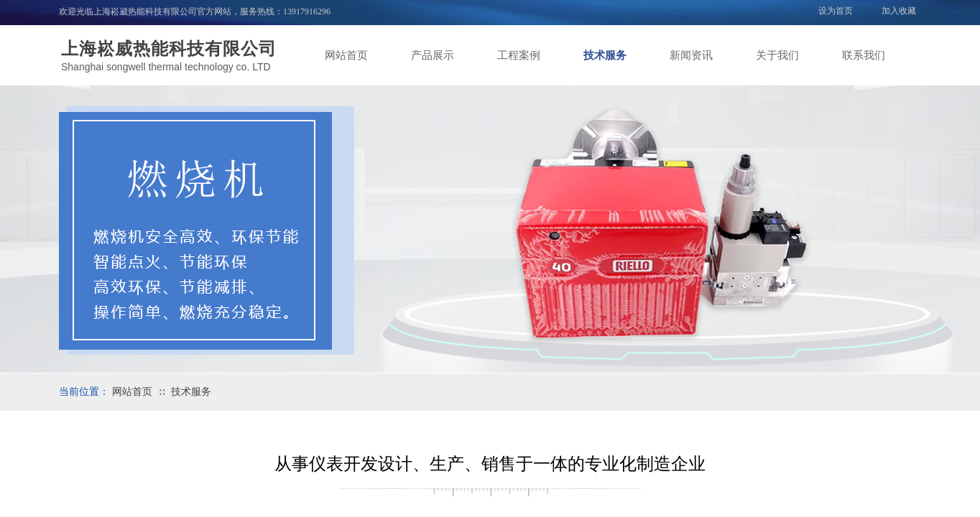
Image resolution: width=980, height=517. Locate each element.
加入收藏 (899, 11)
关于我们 (777, 55)
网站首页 (346, 55)
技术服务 (605, 55)
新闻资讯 (691, 55)
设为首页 (836, 11)
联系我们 (864, 55)
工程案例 (519, 55)
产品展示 (433, 55)
